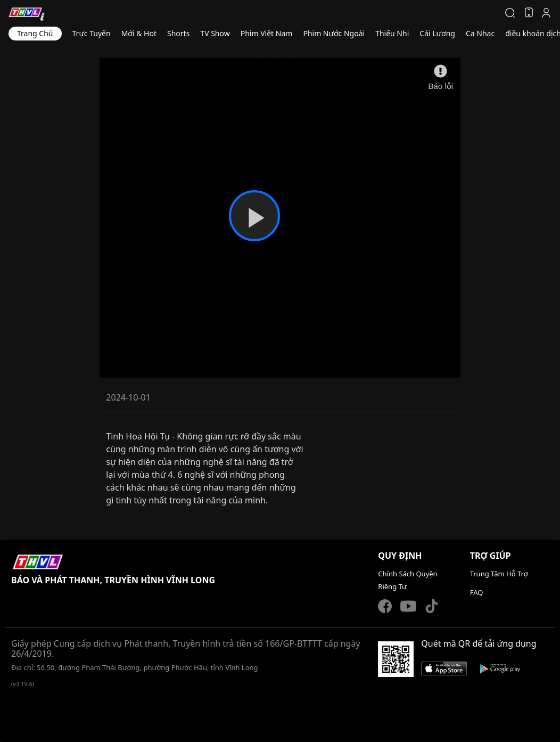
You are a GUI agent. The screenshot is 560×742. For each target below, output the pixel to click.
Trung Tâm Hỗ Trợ (499, 574)
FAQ (477, 592)
